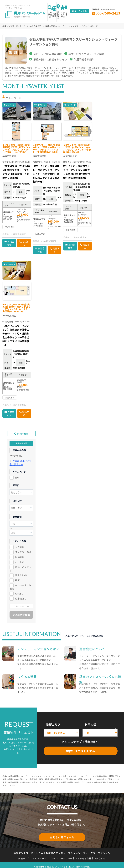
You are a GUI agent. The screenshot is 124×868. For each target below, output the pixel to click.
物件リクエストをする (81, 748)
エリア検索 (50, 15)
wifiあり (19, 591)
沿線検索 (54, 15)
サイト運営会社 (83, 855)
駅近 (17, 578)
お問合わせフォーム (62, 834)
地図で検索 (23, 432)
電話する (26, 243)
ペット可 (20, 559)
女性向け (20, 544)
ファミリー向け (23, 549)
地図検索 (58, 15)
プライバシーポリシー (61, 855)
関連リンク (24, 855)
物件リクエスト (80, 11)
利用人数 (91, 722)
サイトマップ (40, 855)
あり (17, 475)
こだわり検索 (63, 15)
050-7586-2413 (108, 13)
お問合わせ (11, 243)
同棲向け (20, 554)
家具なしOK (21, 573)
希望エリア (53, 722)
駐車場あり (21, 596)
